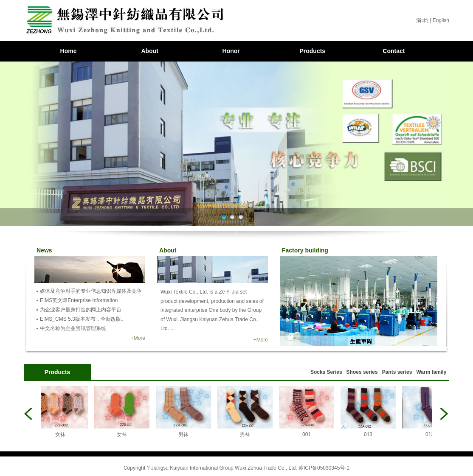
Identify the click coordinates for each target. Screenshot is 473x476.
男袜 (185, 434)
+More (138, 338)
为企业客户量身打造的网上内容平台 (81, 310)
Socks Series (326, 372)
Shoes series (362, 372)
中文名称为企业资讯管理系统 (73, 328)
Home (69, 51)
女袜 (62, 434)
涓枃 (422, 20)
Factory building (305, 250)
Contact (394, 51)
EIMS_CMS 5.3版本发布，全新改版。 (83, 319)
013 (370, 434)
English (441, 20)
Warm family (431, 372)
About (149, 51)
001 (308, 434)
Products (312, 51)
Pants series (397, 372)
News (44, 250)
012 (431, 434)
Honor (231, 51)
